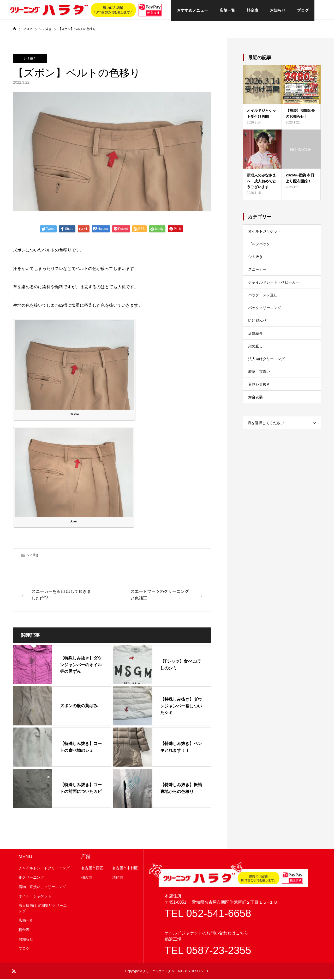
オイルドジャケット (265, 232)
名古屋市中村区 (125, 869)
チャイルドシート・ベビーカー (274, 283)
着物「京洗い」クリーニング (42, 888)
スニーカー (257, 271)
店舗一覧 (227, 10)
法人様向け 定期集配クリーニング (43, 910)
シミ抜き (30, 60)
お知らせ (278, 10)
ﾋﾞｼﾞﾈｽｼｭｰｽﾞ (258, 322)
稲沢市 (87, 879)
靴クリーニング (31, 879)
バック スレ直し (263, 296)
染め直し (255, 347)
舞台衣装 (255, 398)
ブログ (303, 10)
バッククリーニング (265, 309)
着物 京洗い (259, 373)
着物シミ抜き (259, 386)
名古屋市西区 (92, 869)
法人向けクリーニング (266, 360)
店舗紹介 (255, 335)
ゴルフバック (259, 245)
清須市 (118, 879)
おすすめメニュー (192, 10)
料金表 (252, 10)
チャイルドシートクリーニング (44, 869)
